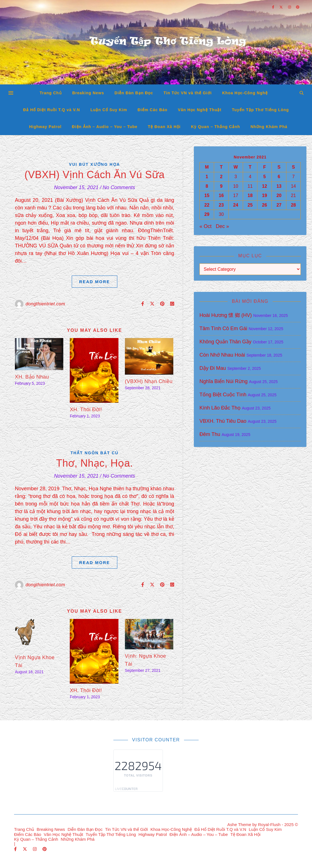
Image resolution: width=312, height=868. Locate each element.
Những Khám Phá (269, 127)
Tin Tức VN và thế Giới (188, 93)
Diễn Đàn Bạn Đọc (134, 93)
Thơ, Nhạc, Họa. (95, 463)
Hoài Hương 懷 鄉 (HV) (226, 315)
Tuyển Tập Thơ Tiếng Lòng (260, 110)
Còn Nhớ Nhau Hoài (222, 355)
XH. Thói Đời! (86, 410)
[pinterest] (45, 849)
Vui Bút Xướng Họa (94, 164)
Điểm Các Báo (152, 110)
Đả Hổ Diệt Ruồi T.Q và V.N (51, 110)
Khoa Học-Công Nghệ (245, 93)
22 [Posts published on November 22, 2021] (207, 205)
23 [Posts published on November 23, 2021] (221, 205)
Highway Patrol (45, 127)
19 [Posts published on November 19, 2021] (264, 195)
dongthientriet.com (45, 304)
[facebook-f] (16, 849)
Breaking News (88, 93)
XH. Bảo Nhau (32, 377)
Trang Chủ (51, 93)
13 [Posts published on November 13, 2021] (279, 186)
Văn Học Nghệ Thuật (200, 110)
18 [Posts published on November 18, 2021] (250, 195)
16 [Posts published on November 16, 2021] (221, 195)
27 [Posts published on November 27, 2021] (279, 205)
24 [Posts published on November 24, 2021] (236, 205)
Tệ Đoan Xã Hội (164, 127)
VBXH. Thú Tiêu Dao (223, 421)
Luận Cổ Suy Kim (109, 110)
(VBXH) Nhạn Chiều (149, 381)
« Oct (206, 226)
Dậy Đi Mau (213, 368)
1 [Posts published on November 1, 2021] (207, 177)
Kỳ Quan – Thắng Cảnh (216, 127)
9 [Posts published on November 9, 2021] (221, 186)
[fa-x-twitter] (25, 849)
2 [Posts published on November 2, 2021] (221, 177)
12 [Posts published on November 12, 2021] (264, 186)
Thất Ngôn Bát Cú (95, 453)
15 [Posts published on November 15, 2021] (207, 195)
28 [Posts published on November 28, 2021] (293, 205)
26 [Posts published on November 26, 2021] (264, 205)
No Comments (119, 187)
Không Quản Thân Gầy (225, 342)
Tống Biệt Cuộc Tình (223, 395)
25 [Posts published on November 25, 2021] (250, 205)
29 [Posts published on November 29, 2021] (207, 214)
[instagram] (35, 849)
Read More (95, 282)
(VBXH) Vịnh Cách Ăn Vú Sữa (95, 175)
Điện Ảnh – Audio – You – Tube (105, 127)
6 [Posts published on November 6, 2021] (279, 177)
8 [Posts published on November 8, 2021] (207, 186)
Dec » (222, 226)
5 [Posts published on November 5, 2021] (265, 177)
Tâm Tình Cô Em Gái (223, 328)
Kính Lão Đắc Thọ (220, 408)
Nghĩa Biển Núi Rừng (224, 381)
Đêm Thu (210, 434)
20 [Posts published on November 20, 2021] (279, 195)
